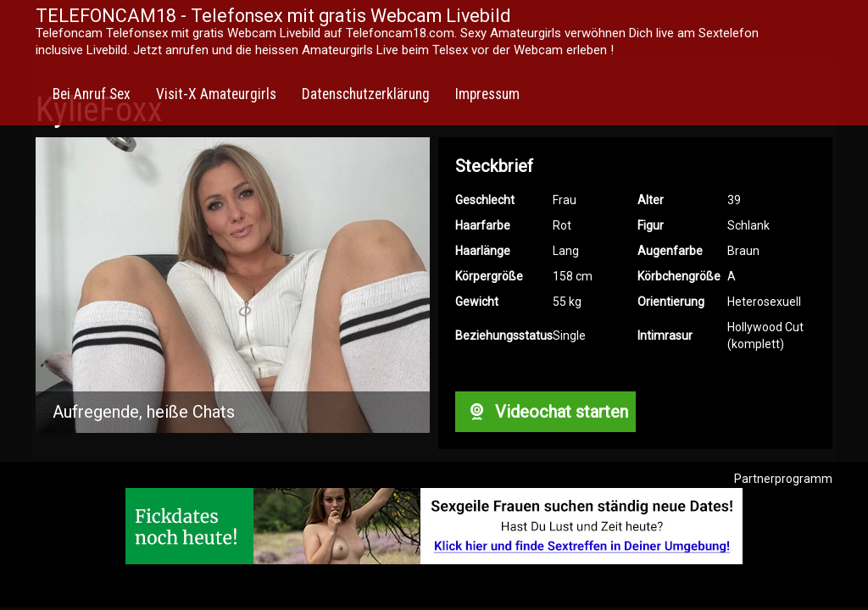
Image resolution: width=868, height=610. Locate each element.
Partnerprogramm (783, 479)
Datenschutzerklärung (366, 94)
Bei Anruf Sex (92, 94)
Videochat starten (545, 412)
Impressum (487, 94)
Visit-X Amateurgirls (216, 94)
